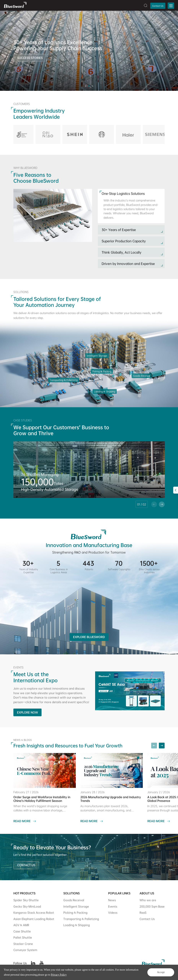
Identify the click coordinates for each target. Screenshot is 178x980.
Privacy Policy (135, 974)
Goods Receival (74, 900)
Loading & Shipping (77, 925)
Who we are (148, 900)
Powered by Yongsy (75, 974)
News (112, 900)
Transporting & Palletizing (81, 919)
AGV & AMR (21, 925)
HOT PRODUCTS (24, 893)
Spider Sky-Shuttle (26, 900)
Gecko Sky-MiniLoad (27, 906)
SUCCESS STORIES (30, 59)
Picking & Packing (75, 912)
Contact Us (158, 6)
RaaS (143, 912)
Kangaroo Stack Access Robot (34, 912)
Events (113, 906)
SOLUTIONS (71, 893)
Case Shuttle (22, 931)
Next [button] (176, 51)
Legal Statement (155, 974)
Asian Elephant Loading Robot (34, 919)
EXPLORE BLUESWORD (89, 637)
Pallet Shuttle (23, 937)
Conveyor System (25, 950)
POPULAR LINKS (119, 893)
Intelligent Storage (76, 906)
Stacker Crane (23, 944)
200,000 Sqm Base (152, 906)
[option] (89, 51)
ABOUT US (147, 893)
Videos (113, 912)
